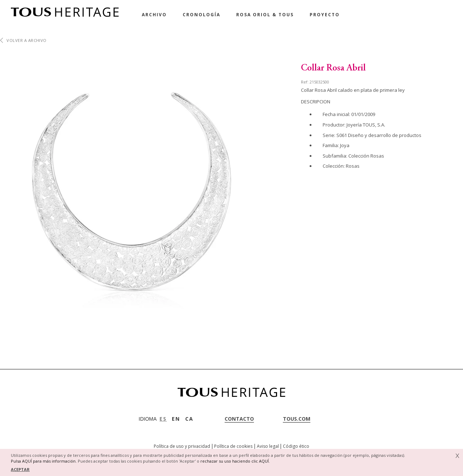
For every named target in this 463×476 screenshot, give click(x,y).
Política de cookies (233, 446)
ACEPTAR (20, 469)
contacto (239, 419)
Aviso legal (268, 446)
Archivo (154, 15)
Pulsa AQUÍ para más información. (44, 461)
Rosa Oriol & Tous (265, 15)
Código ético (296, 446)
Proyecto (325, 15)
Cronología (201, 15)
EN (176, 419)
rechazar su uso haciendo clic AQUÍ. (235, 461)
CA (189, 419)
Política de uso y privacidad (182, 446)
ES (163, 419)
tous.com (297, 419)
